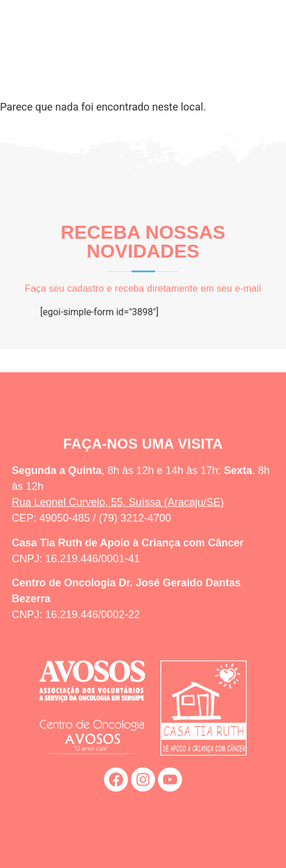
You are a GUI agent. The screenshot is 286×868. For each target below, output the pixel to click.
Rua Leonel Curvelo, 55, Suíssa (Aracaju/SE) (118, 502)
